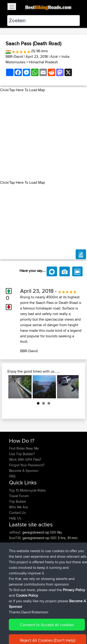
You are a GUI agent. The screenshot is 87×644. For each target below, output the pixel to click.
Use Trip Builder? (22, 454)
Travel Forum (19, 496)
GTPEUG (16, 582)
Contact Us (17, 513)
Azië (54, 56)
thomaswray (19, 560)
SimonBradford (21, 571)
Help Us (15, 518)
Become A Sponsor (24, 471)
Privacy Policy (71, 626)
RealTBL (16, 538)
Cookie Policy (14, 632)
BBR (53, 532)
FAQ (12, 476)
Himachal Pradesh (43, 62)
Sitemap (52, 626)
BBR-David (14, 56)
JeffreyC (16, 532)
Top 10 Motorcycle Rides (27, 490)
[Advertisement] (43, 136)
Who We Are (18, 507)
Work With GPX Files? (25, 459)
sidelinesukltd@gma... (25, 549)
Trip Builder (18, 501)
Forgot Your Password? (27, 465)
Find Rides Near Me (24, 448)
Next (72, 387)
